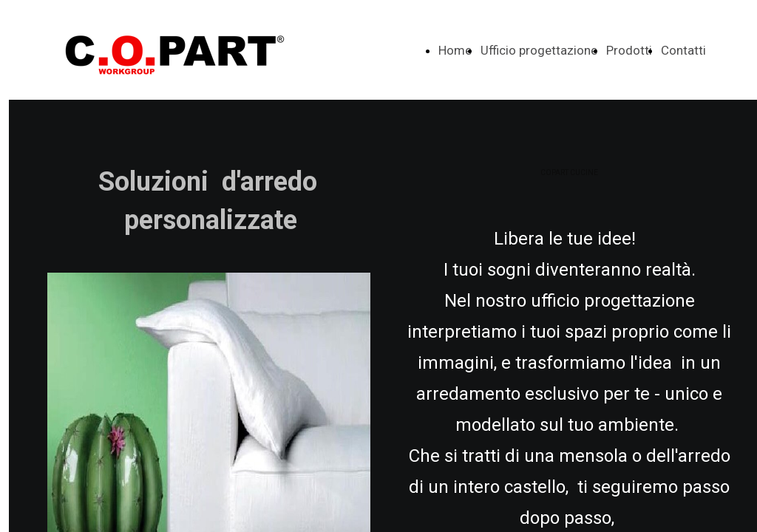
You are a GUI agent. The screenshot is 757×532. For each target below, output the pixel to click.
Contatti (683, 50)
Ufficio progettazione (539, 50)
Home (455, 50)
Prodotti (629, 50)
